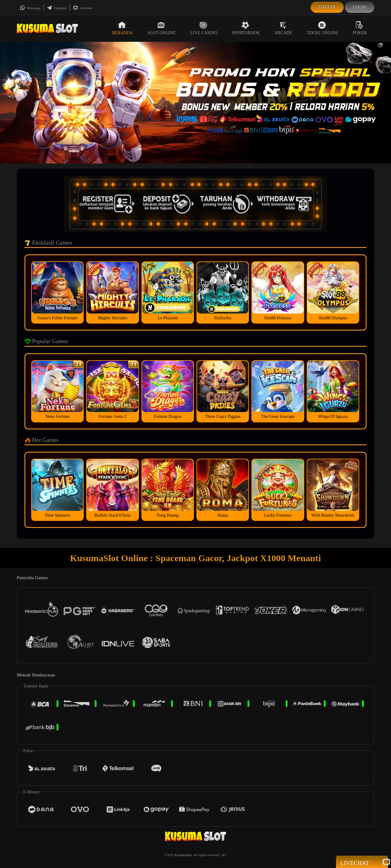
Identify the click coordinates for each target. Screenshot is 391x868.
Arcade (283, 28)
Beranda (122, 28)
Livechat (82, 8)
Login (360, 7)
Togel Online (323, 28)
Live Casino (204, 28)
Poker (360, 28)
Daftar (327, 7)
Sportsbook (246, 28)
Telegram (57, 8)
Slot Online (161, 28)
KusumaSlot (183, 855)
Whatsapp (30, 8)
